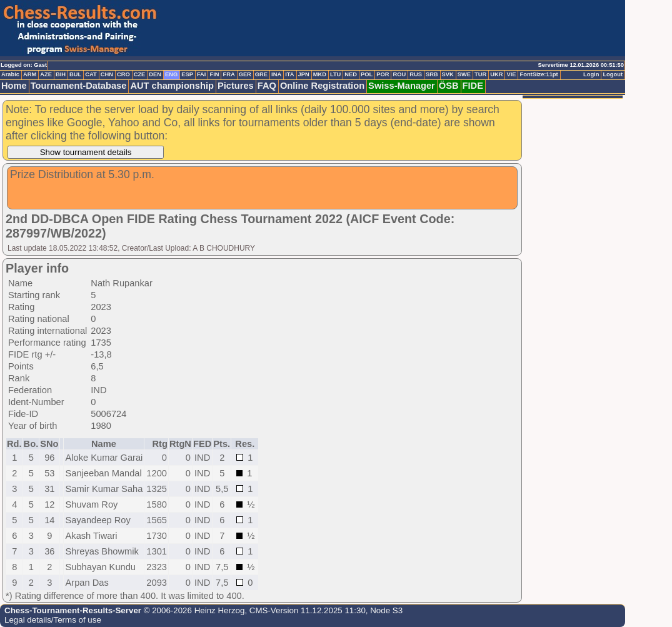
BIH (61, 74)
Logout (613, 74)
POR (383, 74)
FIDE (473, 86)
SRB (432, 74)
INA (276, 74)
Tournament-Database (79, 86)
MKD (320, 74)
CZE (140, 74)
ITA (289, 74)
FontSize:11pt (539, 74)
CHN (107, 74)
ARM (30, 74)
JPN (304, 74)
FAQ (267, 86)
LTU (335, 74)
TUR (480, 74)
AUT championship (172, 86)
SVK (448, 74)
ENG (171, 74)
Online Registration (322, 86)
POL (367, 74)
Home (14, 86)
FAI (202, 74)
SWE (464, 74)
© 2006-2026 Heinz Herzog (193, 610)
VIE (511, 74)
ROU (399, 74)
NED (351, 74)
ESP (187, 74)
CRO (123, 74)
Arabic (10, 74)
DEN (155, 74)
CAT (91, 74)
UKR (496, 74)
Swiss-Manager (402, 86)
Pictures (236, 86)
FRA (228, 74)
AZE (46, 74)
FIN (214, 74)
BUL (75, 74)
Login (591, 74)
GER (245, 74)
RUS (416, 74)
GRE (261, 74)
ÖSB (449, 86)
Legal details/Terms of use (53, 620)
